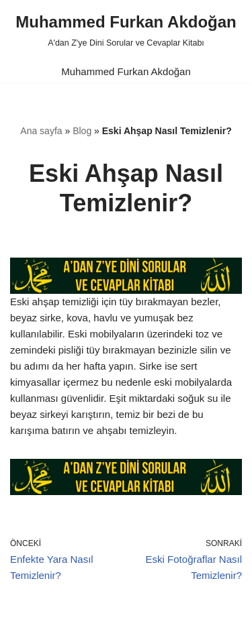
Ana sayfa (41, 131)
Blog (82, 131)
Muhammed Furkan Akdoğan (126, 71)
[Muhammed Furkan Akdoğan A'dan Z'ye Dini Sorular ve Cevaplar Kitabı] (126, 30)
